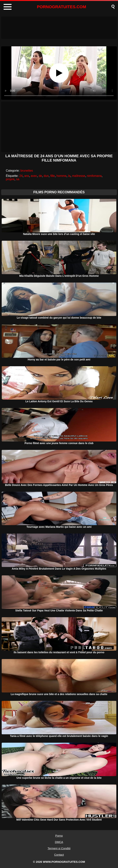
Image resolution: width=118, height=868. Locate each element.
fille (53, 176)
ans (27, 176)
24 (21, 176)
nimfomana (94, 176)
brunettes (27, 171)
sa (18, 179)
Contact (59, 855)
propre (10, 179)
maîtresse (79, 176)
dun (46, 176)
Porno (59, 836)
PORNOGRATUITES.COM (62, 7)
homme (62, 176)
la (69, 176)
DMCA (59, 842)
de (40, 176)
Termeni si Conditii (59, 848)
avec (34, 176)
